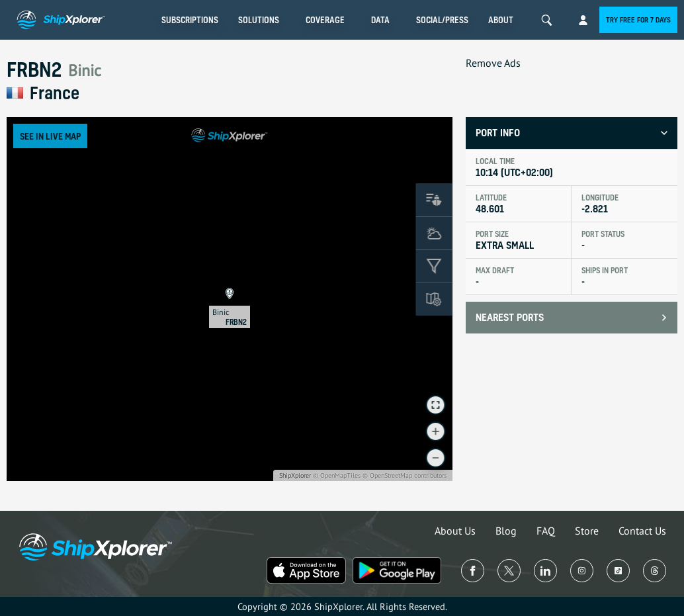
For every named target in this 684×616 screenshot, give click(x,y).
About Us (455, 531)
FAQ (546, 531)
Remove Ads (493, 63)
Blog (506, 531)
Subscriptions (190, 20)
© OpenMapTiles (337, 475)
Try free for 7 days (638, 20)
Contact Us (642, 531)
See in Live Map (50, 136)
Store (587, 531)
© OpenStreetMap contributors (405, 475)
